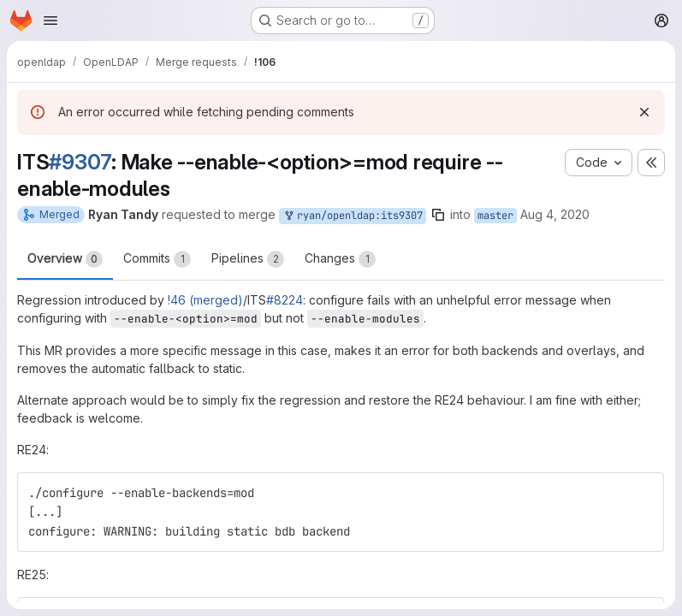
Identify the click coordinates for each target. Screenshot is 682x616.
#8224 (285, 300)
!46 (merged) (205, 300)
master (495, 216)
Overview (65, 259)
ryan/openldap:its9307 (353, 216)
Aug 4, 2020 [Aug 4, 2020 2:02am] (555, 214)
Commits (157, 259)
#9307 (80, 162)
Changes (340, 259)
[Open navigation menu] (50, 21)
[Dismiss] (644, 112)
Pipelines (248, 259)
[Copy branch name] (438, 215)
